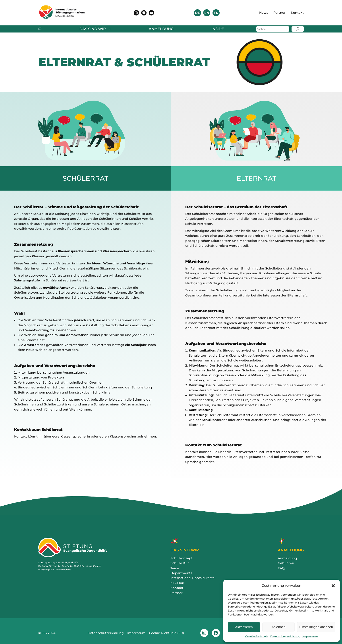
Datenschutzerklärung (285, 636)
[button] (333, 586)
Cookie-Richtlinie (257, 636)
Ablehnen (278, 627)
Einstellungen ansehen (316, 627)
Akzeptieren (244, 627)
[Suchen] (298, 29)
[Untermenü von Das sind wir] (94, 29)
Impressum (310, 636)
